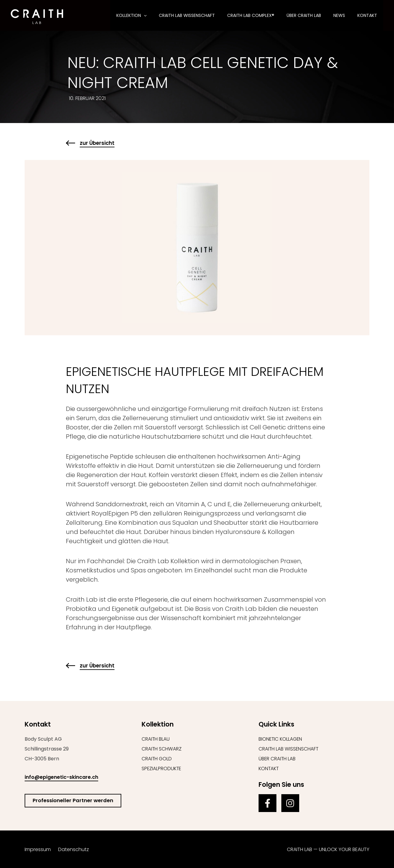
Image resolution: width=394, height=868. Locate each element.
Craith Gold (157, 759)
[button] (164, 15)
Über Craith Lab (277, 759)
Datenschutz (74, 849)
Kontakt (269, 768)
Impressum (38, 849)
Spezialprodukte (162, 768)
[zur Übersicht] (70, 143)
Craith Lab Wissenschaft (289, 749)
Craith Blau (156, 739)
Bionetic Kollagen (281, 739)
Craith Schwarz (162, 749)
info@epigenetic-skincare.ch (61, 777)
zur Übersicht (98, 143)
